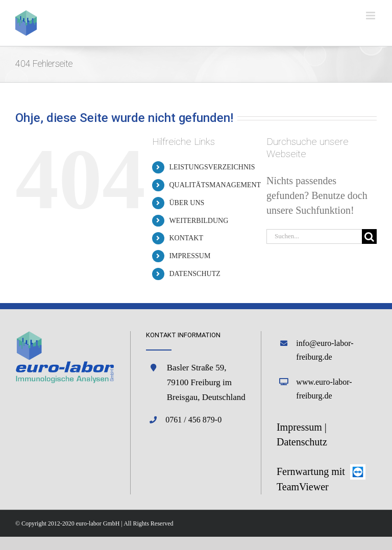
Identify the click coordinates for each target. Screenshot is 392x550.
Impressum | (302, 427)
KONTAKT (186, 238)
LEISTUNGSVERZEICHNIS (212, 167)
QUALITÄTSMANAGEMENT (215, 185)
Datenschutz (302, 442)
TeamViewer (303, 487)
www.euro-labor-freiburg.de (324, 389)
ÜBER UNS (187, 203)
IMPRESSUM (190, 256)
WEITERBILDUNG (199, 221)
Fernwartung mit (312, 471)
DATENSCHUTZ (194, 274)
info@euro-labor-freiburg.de (325, 350)
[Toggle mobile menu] (371, 16)
